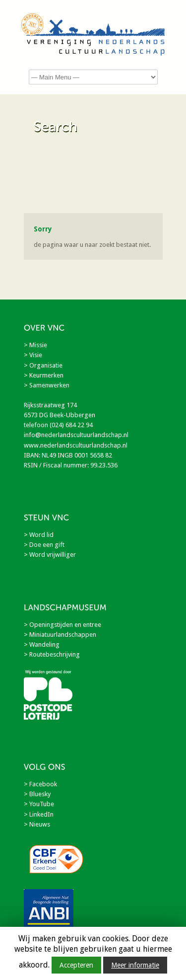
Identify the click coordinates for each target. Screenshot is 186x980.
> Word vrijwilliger (50, 555)
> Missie (35, 345)
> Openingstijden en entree (62, 625)
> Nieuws (37, 824)
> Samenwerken (47, 385)
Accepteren (76, 965)
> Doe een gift (44, 545)
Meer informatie (135, 965)
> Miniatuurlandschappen (60, 635)
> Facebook (40, 784)
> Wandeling (42, 644)
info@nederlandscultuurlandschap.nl (76, 435)
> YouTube (39, 804)
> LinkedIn (39, 814)
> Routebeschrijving (52, 654)
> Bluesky (37, 794)
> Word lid (39, 535)
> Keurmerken (44, 375)
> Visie (33, 355)
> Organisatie (43, 365)
